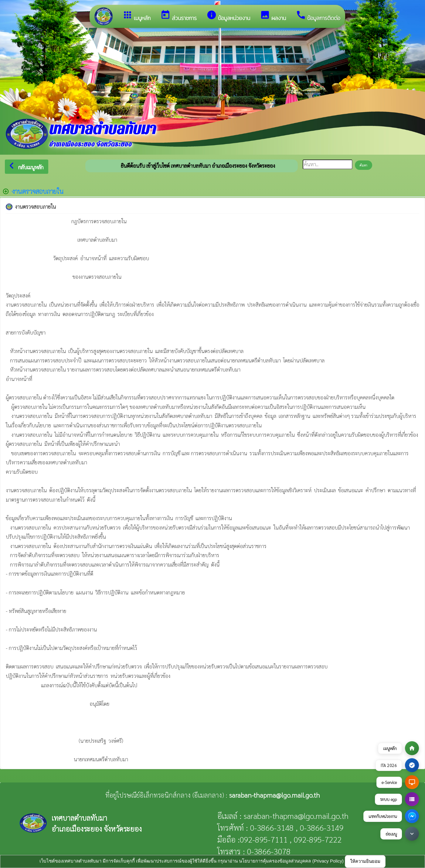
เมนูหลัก (136, 16)
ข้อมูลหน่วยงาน (228, 16)
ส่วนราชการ (178, 16)
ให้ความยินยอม (365, 861)
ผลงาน (273, 16)
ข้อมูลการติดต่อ (318, 16)
